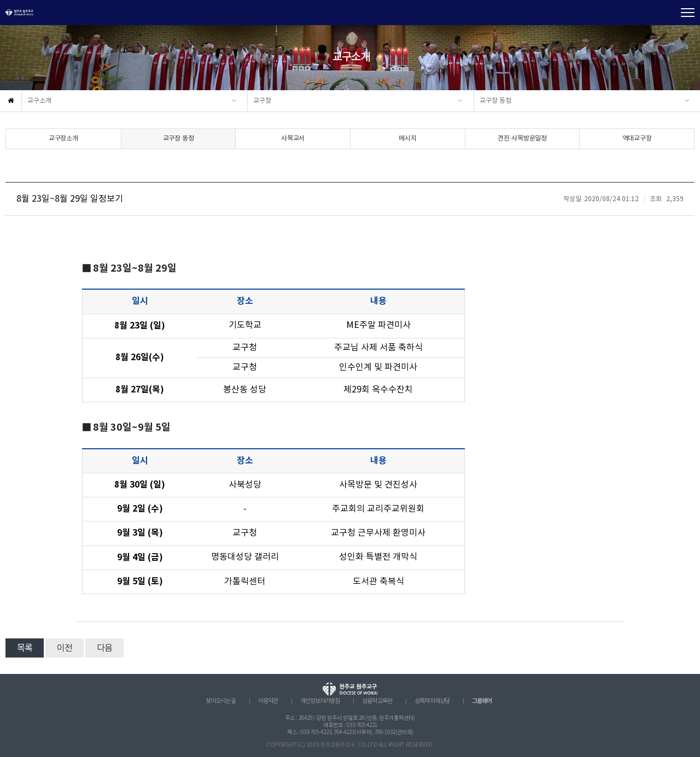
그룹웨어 (482, 701)
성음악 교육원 (377, 701)
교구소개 (39, 101)
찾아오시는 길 (221, 701)
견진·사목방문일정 (522, 139)
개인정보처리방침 (320, 701)
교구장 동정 (495, 101)
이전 (65, 648)
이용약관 (268, 701)
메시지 (407, 139)
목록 (25, 648)
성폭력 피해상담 (432, 701)
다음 (104, 648)
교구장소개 (63, 139)
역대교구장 (637, 139)
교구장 (262, 101)
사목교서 (293, 139)
